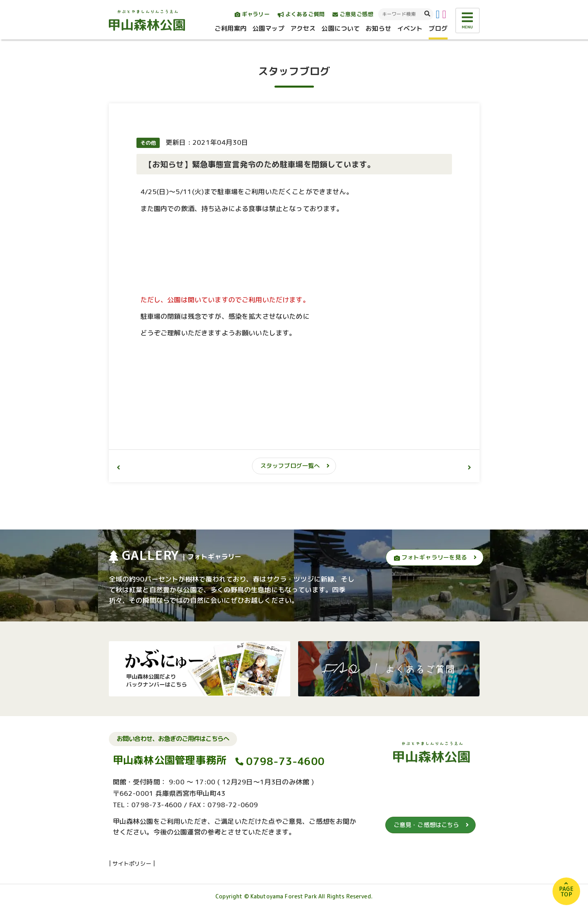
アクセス (303, 28)
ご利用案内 (231, 28)
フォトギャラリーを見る (431, 557)
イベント (410, 28)
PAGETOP (566, 891)
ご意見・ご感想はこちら (427, 825)
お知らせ (378, 28)
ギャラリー (252, 14)
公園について (341, 28)
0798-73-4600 (285, 761)
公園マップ (268, 28)
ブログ (438, 28)
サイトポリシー (132, 863)
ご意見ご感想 (353, 14)
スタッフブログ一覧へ (290, 466)
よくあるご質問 (301, 14)
